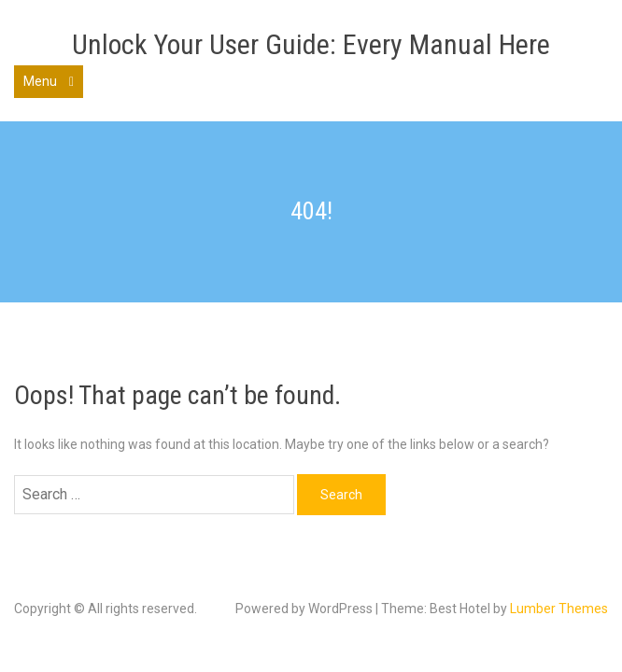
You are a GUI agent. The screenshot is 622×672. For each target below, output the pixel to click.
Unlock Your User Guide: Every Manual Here (311, 44)
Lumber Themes (559, 609)
